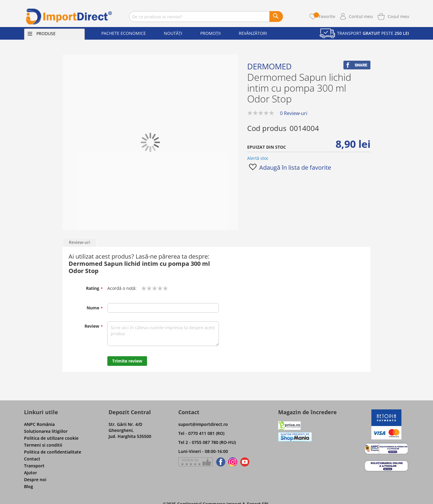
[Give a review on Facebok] (195, 462)
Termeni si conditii (43, 445)
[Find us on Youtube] (245, 462)
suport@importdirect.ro (203, 424)
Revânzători (253, 33)
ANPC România (39, 424)
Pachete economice (124, 33)
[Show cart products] (398, 16)
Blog (29, 486)
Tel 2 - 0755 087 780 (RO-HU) (207, 442)
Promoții (210, 33)
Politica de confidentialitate (53, 452)
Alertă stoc (258, 158)
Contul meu (361, 16)
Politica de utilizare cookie (51, 438)
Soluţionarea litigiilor (46, 431)
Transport (34, 466)
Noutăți (173, 33)
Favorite (324, 16)
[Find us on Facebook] (220, 462)
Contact (32, 459)
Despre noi (35, 480)
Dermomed (269, 66)
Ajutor (31, 473)
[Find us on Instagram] (233, 462)
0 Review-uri (294, 113)
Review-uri (80, 242)
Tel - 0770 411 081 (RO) (201, 433)
